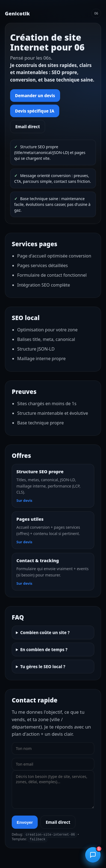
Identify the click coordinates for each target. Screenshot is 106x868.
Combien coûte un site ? (45, 632)
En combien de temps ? (44, 649)
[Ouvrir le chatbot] (93, 855)
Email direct (28, 127)
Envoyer (25, 822)
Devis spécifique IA (35, 111)
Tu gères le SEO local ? (43, 667)
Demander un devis (35, 96)
